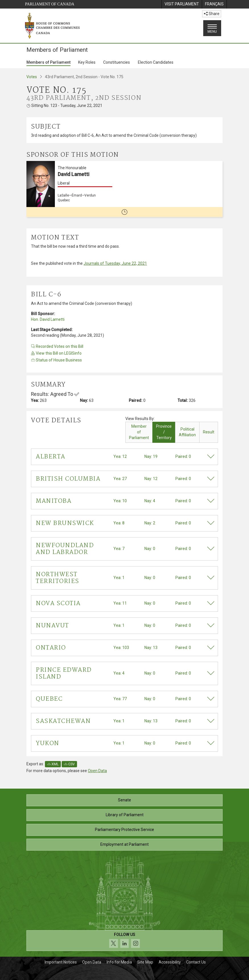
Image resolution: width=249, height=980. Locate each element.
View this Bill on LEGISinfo (56, 353)
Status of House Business (56, 360)
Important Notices (61, 962)
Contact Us (196, 962)
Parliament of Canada (50, 4)
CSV (69, 764)
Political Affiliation (187, 432)
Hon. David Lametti (48, 319)
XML (53, 764)
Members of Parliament (48, 62)
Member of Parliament (139, 432)
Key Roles (87, 62)
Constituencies (117, 62)
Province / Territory (164, 432)
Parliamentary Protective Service (125, 830)
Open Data (97, 771)
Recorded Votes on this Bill (57, 346)
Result (209, 432)
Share (212, 14)
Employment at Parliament (125, 844)
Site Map (145, 962)
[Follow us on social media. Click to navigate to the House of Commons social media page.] (125, 941)
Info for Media (119, 962)
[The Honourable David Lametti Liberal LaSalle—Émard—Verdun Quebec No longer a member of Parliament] (125, 189)
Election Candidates (156, 62)
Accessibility (170, 962)
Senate (125, 800)
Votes (32, 77)
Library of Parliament (125, 815)
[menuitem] (182, 4)
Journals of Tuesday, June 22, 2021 (115, 263)
